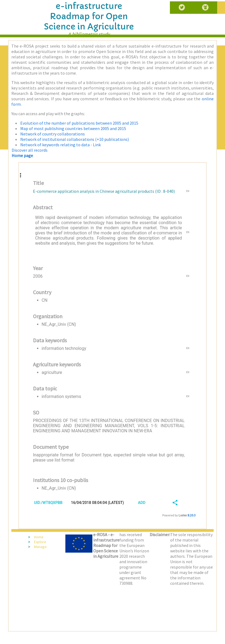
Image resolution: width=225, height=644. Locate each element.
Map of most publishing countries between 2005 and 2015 (73, 128)
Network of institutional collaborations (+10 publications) (75, 139)
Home (39, 537)
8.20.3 (192, 515)
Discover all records (30, 150)
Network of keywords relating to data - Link (61, 145)
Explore (40, 542)
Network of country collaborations (53, 134)
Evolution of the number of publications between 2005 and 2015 (79, 123)
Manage (40, 547)
